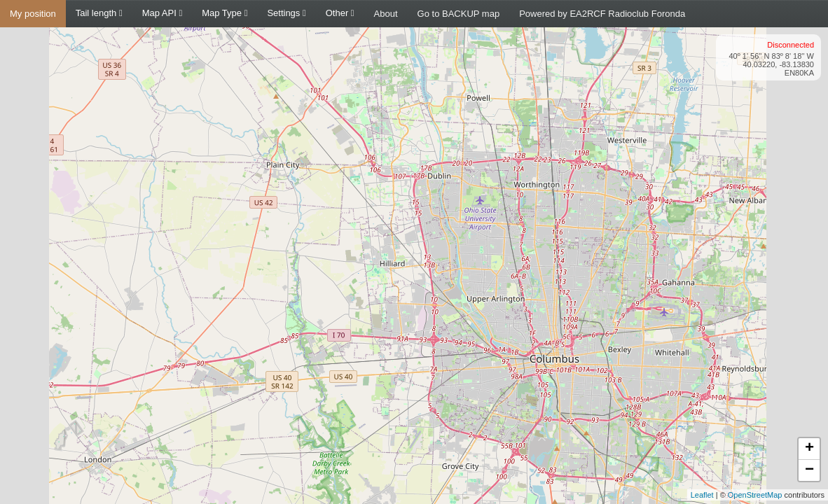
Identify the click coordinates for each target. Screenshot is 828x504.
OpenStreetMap (755, 495)
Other (340, 13)
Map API (163, 13)
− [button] (809, 470)
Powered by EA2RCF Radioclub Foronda (602, 14)
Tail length (99, 13)
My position (33, 14)
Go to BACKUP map (459, 14)
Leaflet (702, 495)
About (386, 14)
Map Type (225, 13)
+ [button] (809, 449)
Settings (286, 13)
